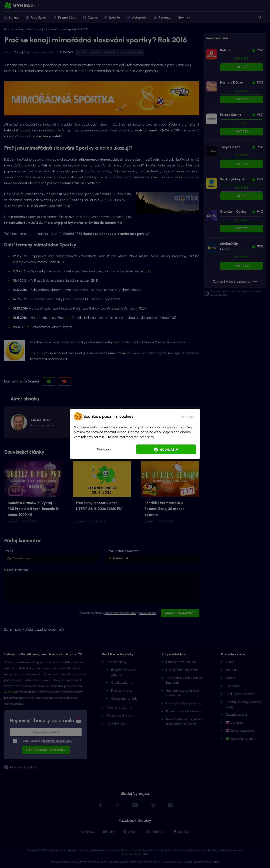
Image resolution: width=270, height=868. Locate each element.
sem (150, 437)
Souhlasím (169, 450)
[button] (188, 416)
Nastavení (104, 449)
